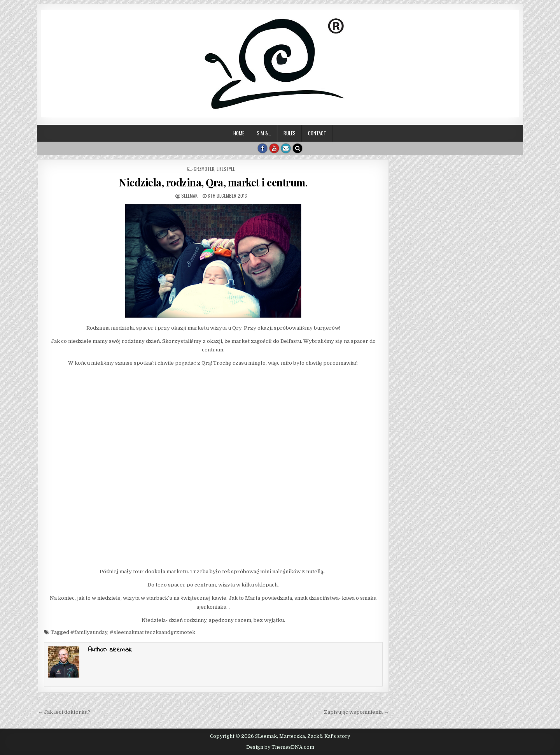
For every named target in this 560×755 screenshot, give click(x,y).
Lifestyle (226, 169)
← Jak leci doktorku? (64, 712)
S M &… (264, 133)
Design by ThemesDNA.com (280, 747)
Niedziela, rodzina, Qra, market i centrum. (213, 182)
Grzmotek (204, 169)
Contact (317, 133)
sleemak (189, 196)
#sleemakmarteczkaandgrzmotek (152, 632)
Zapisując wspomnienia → (356, 712)
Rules (290, 133)
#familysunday (89, 632)
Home (239, 133)
